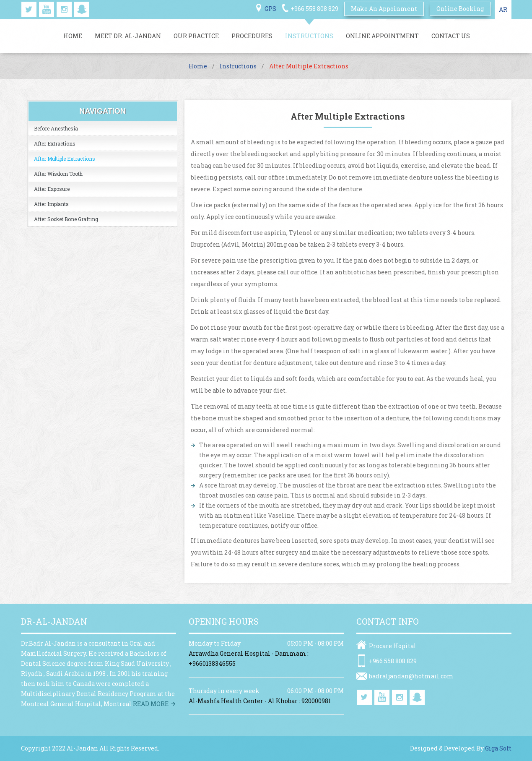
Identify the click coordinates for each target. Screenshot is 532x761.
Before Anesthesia (56, 128)
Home (73, 36)
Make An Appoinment (384, 9)
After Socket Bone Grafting (66, 219)
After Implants (51, 204)
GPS (270, 9)
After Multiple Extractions (65, 159)
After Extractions (55, 143)
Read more (151, 704)
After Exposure (52, 189)
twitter (29, 9)
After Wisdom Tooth (58, 174)
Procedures (252, 36)
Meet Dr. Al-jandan (128, 36)
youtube (47, 9)
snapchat (82, 9)
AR (503, 9)
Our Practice (196, 36)
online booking (460, 9)
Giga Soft (498, 748)
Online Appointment (382, 36)
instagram (64, 9)
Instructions (309, 36)
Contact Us (451, 36)
